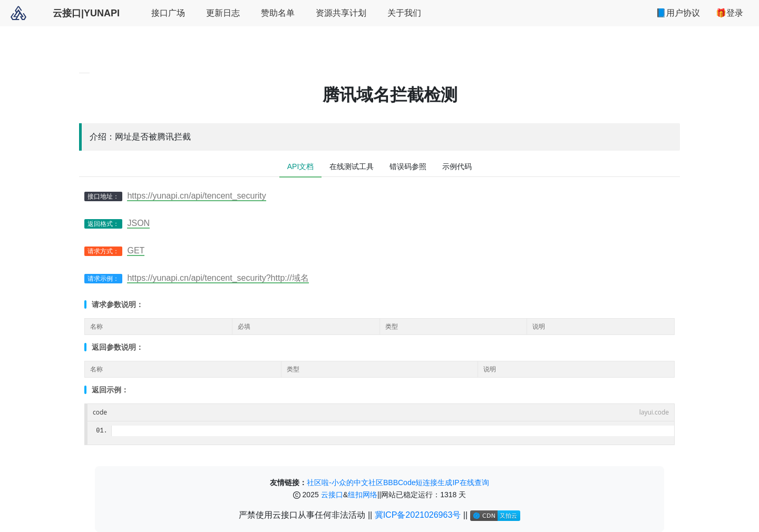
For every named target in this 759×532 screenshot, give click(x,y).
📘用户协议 (678, 13)
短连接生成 (434, 482)
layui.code (654, 412)
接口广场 (168, 13)
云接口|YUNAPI (86, 13)
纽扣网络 (363, 495)
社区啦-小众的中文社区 (345, 482)
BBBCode (399, 482)
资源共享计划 (341, 13)
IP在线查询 (470, 482)
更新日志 (223, 13)
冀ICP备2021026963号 (419, 515)
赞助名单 (278, 13)
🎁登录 (729, 13)
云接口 (332, 495)
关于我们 (404, 13)
